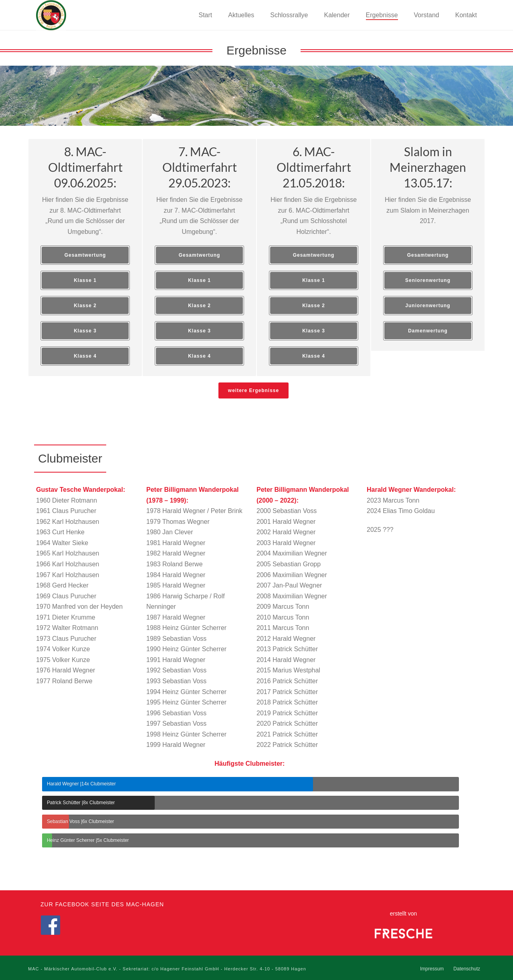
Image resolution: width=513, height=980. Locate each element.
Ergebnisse (382, 15)
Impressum (432, 969)
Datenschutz (467, 969)
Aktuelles (241, 15)
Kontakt (466, 15)
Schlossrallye (289, 15)
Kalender (337, 15)
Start (206, 15)
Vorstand (427, 15)
